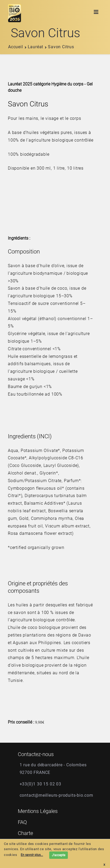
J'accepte (59, 855)
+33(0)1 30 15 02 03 (40, 784)
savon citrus (59, 47)
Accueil (16, 47)
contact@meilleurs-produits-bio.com (56, 795)
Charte (25, 833)
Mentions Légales (38, 811)
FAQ (22, 822)
